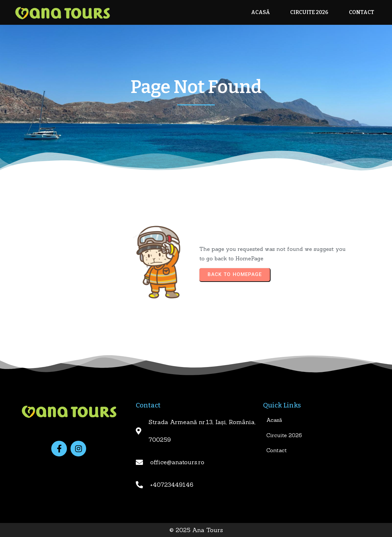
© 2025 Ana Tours (196, 530)
